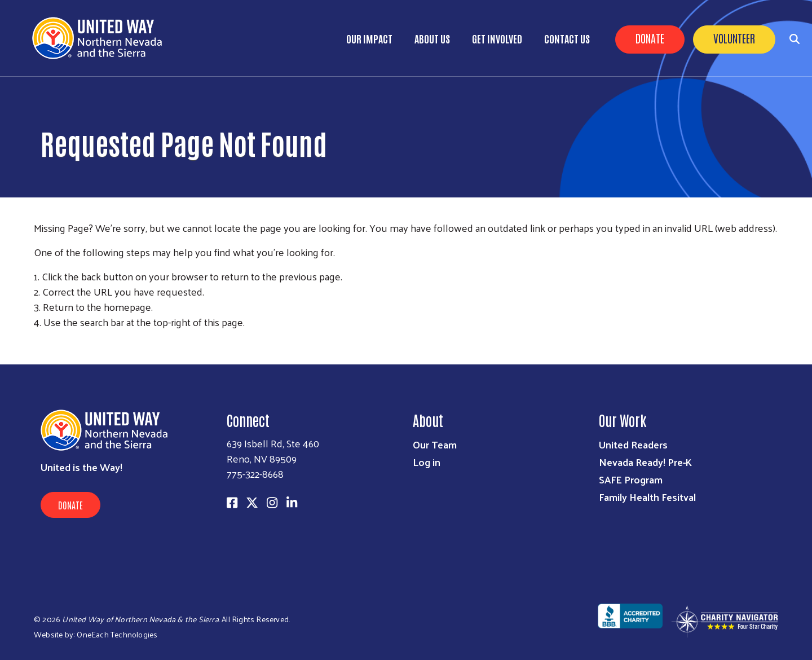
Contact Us (567, 38)
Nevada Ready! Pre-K (645, 462)
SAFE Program (631, 479)
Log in (427, 462)
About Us (432, 38)
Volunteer (734, 38)
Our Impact (369, 38)
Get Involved (497, 38)
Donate (650, 38)
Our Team (435, 444)
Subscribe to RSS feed (38, 343)
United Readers (633, 444)
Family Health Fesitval (647, 497)
